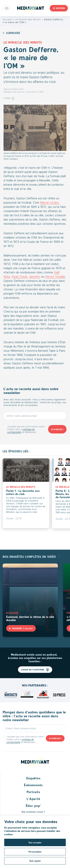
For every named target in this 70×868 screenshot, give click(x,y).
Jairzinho (34, 277)
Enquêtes (33, 778)
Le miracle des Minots (28, 19)
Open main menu (7, 8)
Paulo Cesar (19, 277)
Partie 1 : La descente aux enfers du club (23, 492)
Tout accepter (35, 842)
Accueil (7, 19)
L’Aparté (33, 799)
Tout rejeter (35, 861)
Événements (33, 785)
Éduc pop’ (33, 806)
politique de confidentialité (21, 431)
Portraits (33, 792)
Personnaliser (35, 852)
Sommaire (13, 33)
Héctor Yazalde (55, 277)
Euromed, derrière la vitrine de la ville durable (30, 618)
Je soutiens (59, 8)
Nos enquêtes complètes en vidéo (30, 557)
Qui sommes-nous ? (33, 812)
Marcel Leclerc (49, 203)
